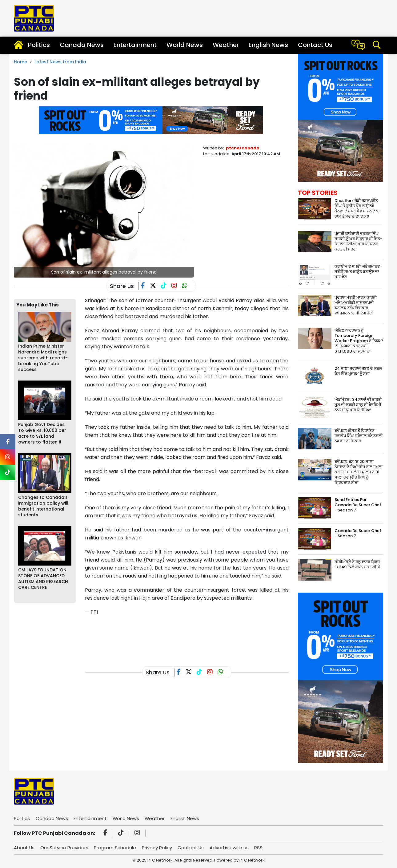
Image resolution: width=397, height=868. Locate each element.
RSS (260, 848)
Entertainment (135, 45)
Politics (39, 45)
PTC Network (252, 860)
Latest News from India (60, 62)
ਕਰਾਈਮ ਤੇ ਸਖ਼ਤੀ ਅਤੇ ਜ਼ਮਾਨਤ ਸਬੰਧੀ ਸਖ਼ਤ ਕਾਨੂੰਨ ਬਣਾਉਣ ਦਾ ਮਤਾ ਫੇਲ (357, 272)
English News (268, 45)
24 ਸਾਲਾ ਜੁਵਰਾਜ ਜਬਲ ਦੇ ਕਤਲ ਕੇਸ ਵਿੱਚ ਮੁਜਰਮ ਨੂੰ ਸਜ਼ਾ (358, 371)
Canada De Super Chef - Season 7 (358, 533)
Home (20, 62)
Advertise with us (230, 848)
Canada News (82, 45)
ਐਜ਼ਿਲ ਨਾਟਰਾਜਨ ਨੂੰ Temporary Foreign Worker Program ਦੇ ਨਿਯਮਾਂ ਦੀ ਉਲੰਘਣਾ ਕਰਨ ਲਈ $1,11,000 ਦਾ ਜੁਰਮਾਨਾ (359, 341)
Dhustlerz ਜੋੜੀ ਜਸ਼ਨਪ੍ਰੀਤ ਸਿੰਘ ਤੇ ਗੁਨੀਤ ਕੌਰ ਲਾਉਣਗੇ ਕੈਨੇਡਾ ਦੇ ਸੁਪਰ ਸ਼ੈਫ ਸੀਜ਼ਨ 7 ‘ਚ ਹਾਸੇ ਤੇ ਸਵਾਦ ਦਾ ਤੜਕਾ (357, 208)
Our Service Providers (65, 848)
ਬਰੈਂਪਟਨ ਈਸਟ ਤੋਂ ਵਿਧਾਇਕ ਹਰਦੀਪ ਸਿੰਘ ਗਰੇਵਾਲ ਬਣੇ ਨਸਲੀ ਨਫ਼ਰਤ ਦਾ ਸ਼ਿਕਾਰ (359, 436)
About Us (24, 848)
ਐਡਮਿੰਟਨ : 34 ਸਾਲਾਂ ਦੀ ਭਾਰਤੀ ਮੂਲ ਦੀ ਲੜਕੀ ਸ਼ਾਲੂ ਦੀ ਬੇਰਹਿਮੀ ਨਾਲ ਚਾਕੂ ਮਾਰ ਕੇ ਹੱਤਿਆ (358, 405)
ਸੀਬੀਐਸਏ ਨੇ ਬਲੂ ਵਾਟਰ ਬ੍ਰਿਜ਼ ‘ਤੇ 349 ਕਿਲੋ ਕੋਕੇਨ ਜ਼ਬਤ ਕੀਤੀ (357, 564)
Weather (226, 45)
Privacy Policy (158, 848)
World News (185, 45)
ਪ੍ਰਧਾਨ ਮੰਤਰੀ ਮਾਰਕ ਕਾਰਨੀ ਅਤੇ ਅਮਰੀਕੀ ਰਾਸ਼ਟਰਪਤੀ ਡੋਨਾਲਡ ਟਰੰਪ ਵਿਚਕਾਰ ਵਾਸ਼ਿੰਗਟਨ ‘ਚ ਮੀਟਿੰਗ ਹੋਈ (356, 305)
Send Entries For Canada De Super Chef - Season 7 (358, 505)
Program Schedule (116, 848)
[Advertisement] (197, 636)
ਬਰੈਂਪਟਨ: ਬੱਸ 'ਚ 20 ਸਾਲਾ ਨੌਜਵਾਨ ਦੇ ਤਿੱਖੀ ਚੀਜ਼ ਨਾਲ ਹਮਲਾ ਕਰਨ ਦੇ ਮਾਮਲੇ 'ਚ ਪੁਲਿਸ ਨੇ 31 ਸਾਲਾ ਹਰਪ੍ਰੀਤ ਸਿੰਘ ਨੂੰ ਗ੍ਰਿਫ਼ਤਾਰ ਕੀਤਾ (359, 472)
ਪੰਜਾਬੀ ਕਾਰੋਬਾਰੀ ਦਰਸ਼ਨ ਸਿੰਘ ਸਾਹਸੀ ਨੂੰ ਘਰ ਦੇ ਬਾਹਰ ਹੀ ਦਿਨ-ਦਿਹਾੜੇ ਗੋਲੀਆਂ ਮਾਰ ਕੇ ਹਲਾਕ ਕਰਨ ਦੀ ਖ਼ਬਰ (358, 241)
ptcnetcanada (243, 148)
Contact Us (315, 45)
